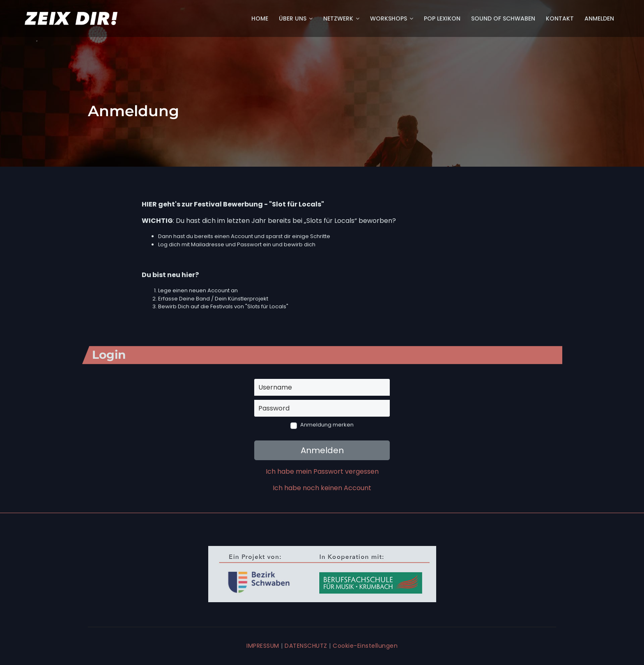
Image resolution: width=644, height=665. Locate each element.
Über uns (296, 18)
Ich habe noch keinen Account (322, 488)
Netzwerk (341, 18)
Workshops (392, 18)
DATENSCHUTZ (306, 646)
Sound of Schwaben (503, 18)
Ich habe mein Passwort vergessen (322, 471)
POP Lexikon (442, 18)
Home (260, 18)
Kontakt (560, 18)
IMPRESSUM (263, 646)
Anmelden (599, 18)
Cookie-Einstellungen (365, 646)
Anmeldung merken (327, 425)
